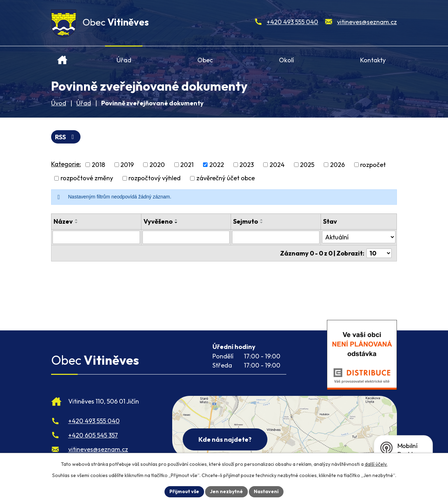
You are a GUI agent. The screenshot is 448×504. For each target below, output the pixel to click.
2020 (157, 165)
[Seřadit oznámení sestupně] (77, 223)
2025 (307, 165)
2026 (337, 165)
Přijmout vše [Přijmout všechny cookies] (184, 491)
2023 (247, 165)
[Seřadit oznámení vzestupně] (77, 220)
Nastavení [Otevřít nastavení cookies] (266, 491)
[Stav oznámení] (359, 237)
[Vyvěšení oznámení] (186, 237)
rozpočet (373, 165)
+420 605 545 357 (93, 435)
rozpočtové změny (87, 178)
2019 (127, 165)
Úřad (124, 60)
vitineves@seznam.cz (367, 22)
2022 (217, 165)
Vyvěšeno (158, 221)
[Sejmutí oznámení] (276, 237)
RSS (66, 137)
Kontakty (373, 60)
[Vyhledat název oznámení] (96, 237)
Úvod (62, 57)
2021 (187, 165)
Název (63, 221)
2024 (277, 165)
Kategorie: (66, 164)
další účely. (376, 464)
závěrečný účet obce (226, 178)
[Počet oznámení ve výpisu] (379, 253)
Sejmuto (246, 221)
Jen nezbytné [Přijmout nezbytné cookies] (226, 491)
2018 (98, 165)
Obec (205, 60)
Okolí (286, 60)
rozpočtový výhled (155, 178)
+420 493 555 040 (292, 22)
